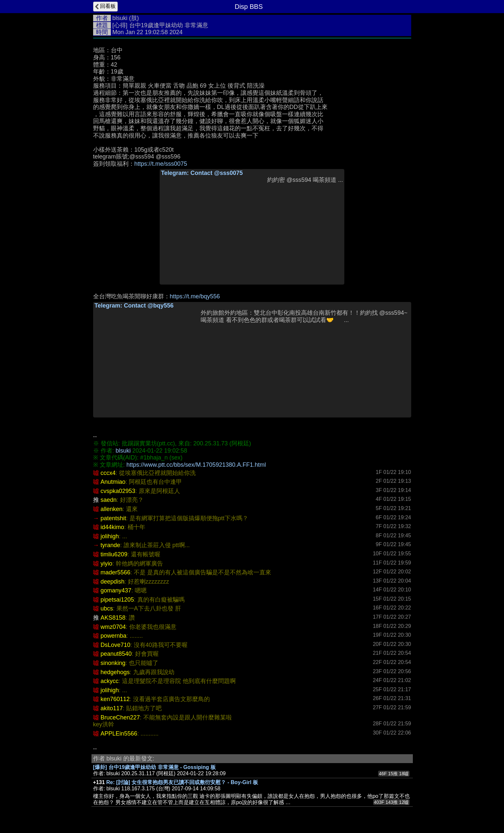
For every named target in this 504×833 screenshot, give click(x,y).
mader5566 (116, 572)
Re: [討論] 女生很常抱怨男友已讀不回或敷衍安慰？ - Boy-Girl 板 (182, 782)
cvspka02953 (118, 491)
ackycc (110, 681)
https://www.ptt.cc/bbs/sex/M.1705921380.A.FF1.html (196, 465)
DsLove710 (116, 645)
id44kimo (112, 527)
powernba (114, 636)
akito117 (112, 708)
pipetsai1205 (117, 600)
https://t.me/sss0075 (161, 164)
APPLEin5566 (119, 734)
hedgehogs (115, 672)
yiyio (107, 564)
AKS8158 (113, 618)
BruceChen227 (120, 717)
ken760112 (115, 699)
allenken (112, 509)
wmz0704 (113, 627)
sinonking (113, 663)
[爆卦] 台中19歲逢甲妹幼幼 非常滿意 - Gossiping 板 (154, 767)
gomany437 (116, 590)
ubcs (107, 609)
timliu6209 (114, 554)
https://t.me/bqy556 (195, 296)
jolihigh (110, 536)
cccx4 (108, 473)
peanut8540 (116, 654)
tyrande (111, 545)
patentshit (113, 518)
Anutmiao (113, 482)
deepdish (113, 582)
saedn (109, 500)
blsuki (120, 18)
